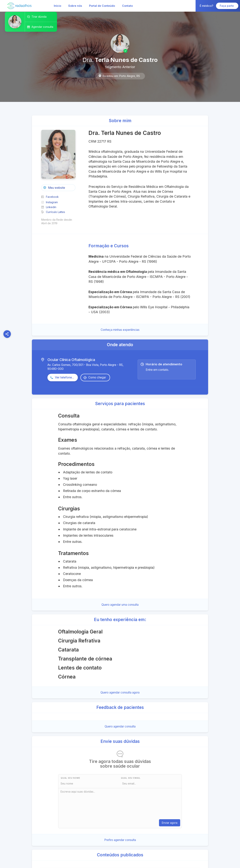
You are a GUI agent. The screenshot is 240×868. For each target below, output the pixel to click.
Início (57, 6)
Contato (127, 6)
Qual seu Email (131, 778)
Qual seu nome (70, 778)
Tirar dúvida (39, 17)
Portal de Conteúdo (102, 6)
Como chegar (97, 377)
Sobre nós (75, 6)
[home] (19, 6)
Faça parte (227, 6)
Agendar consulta (42, 27)
